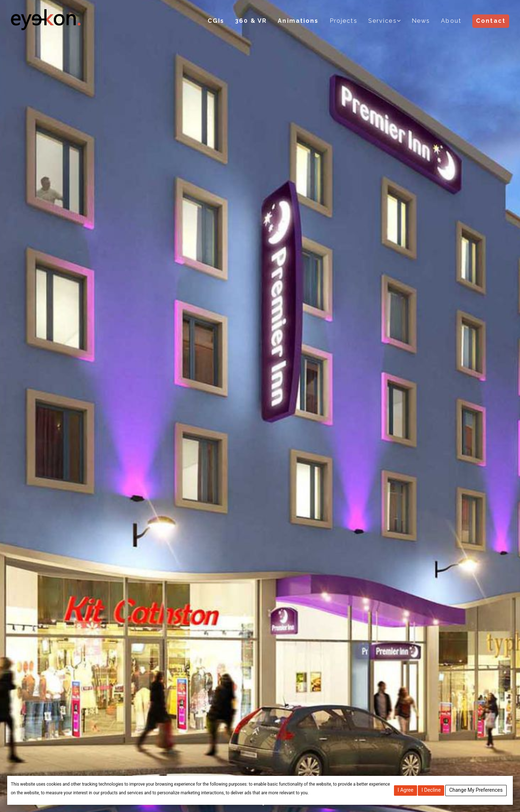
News (421, 21)
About (452, 21)
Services (383, 21)
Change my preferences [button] (476, 790)
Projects (344, 21)
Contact (491, 21)
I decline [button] (431, 790)
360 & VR (252, 21)
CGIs (217, 21)
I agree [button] (406, 790)
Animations (299, 21)
